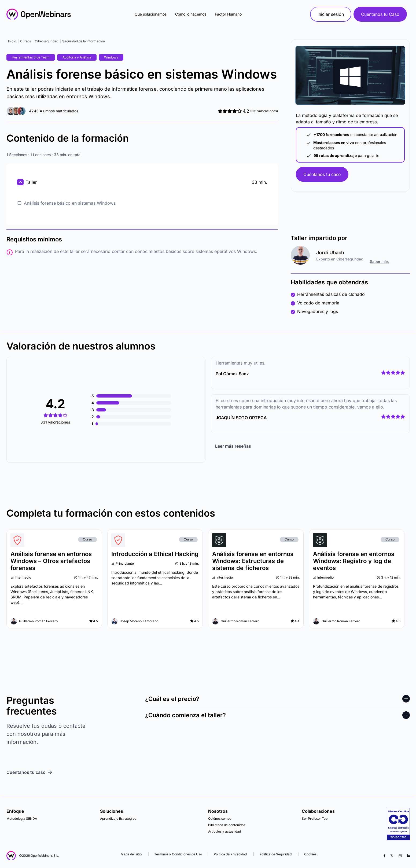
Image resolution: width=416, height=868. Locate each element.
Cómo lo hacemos (191, 14)
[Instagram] (400, 856)
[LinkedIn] (408, 856)
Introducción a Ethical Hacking (155, 554)
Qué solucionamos (151, 14)
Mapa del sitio (132, 854)
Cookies (310, 854)
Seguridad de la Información (84, 41)
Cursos (25, 41)
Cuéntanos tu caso (322, 174)
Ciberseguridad (47, 41)
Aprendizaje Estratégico (118, 819)
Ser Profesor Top (315, 819)
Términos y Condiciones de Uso (178, 854)
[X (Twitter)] (392, 856)
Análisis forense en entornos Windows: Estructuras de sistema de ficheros (253, 561)
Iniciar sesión (331, 14)
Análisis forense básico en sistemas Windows (66, 203)
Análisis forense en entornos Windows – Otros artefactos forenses (51, 561)
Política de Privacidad (230, 854)
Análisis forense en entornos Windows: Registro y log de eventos (354, 561)
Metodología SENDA (22, 819)
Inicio (12, 41)
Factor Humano (228, 14)
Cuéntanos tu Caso (380, 14)
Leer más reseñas (233, 446)
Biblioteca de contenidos (227, 825)
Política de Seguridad (275, 854)
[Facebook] (384, 856)
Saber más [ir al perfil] (379, 261)
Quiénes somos (220, 819)
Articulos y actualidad (224, 831)
